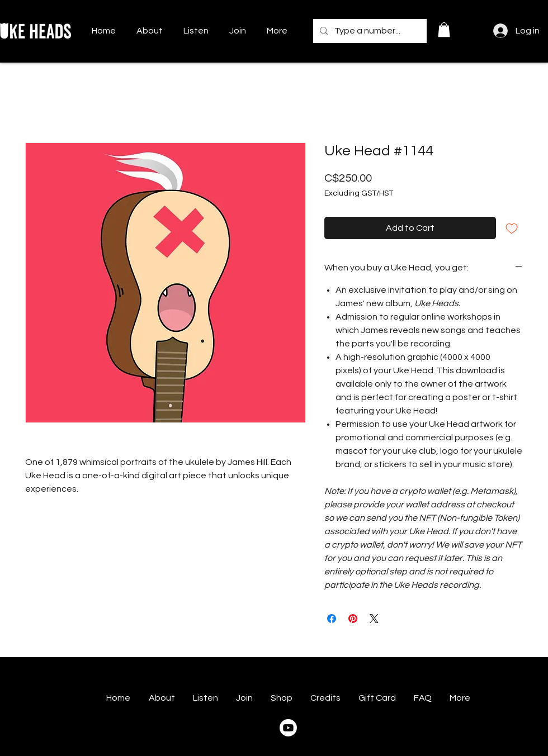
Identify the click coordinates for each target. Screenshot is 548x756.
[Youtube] (288, 728)
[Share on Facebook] (332, 619)
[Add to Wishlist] (512, 228)
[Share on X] (374, 619)
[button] (444, 30)
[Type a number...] (369, 31)
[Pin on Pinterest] (353, 619)
